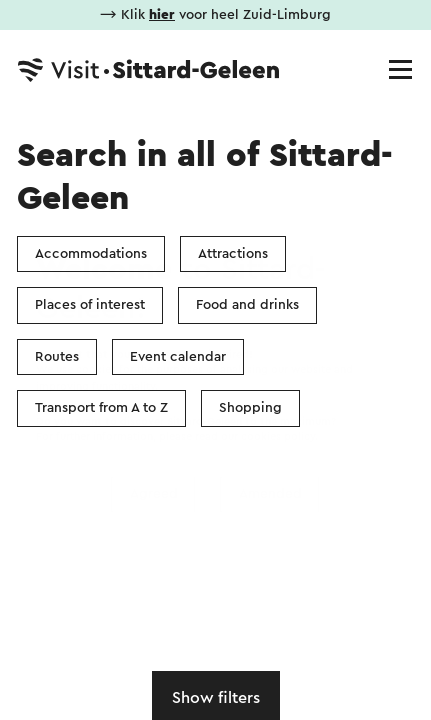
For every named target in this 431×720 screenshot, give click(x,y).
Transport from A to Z (101, 408)
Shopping (250, 408)
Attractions (233, 254)
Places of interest (90, 305)
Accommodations (91, 254)
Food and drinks (247, 305)
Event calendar (178, 357)
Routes (57, 357)
